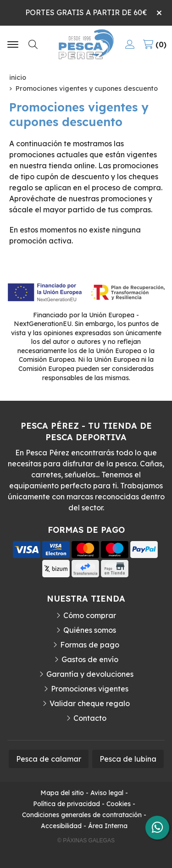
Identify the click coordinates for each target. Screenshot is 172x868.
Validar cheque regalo (90, 703)
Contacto (90, 718)
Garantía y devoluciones (90, 674)
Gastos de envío (90, 659)
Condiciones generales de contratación (82, 815)
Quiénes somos (90, 630)
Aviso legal (107, 793)
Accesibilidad (61, 826)
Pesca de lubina (128, 759)
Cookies (119, 804)
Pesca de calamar (49, 759)
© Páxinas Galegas (86, 840)
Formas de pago (90, 645)
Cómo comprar (90, 615)
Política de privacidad (67, 804)
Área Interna (108, 826)
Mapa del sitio (62, 793)
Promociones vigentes (90, 689)
